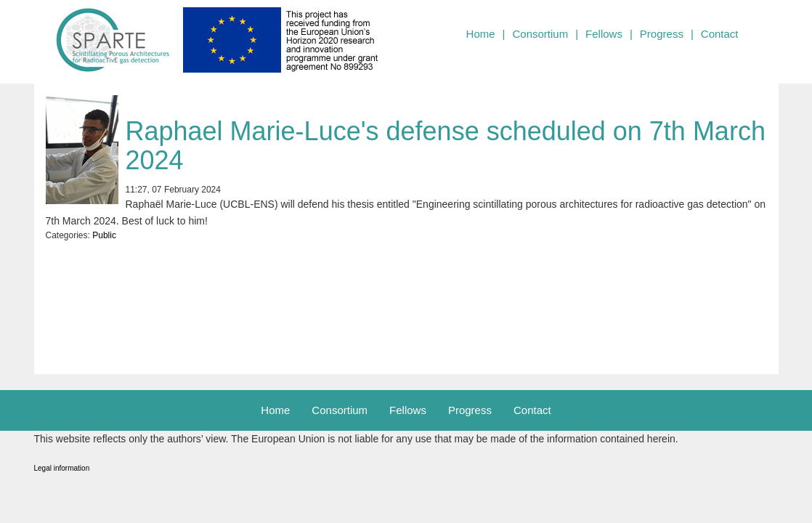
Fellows (604, 34)
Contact (720, 34)
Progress (662, 34)
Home (481, 34)
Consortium (540, 34)
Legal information (62, 468)
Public (104, 235)
